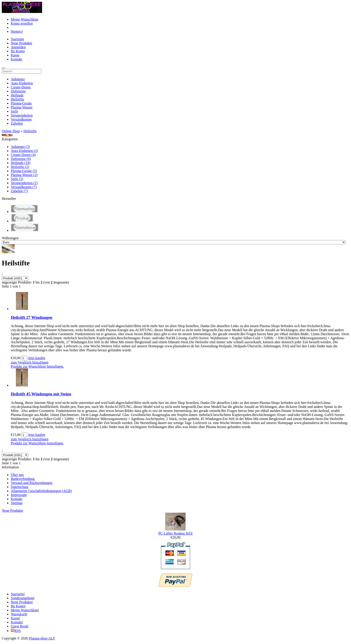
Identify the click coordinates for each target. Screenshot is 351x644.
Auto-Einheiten (22, 83)
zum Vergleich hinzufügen (30, 362)
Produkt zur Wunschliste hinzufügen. (37, 366)
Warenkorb (19, 614)
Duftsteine (18, 91)
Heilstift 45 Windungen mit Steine (41, 394)
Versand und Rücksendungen (32, 483)
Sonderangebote (22, 598)
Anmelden (18, 47)
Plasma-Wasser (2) (24, 175)
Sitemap (17, 503)
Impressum (19, 495)
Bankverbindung (23, 479)
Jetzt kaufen (37, 358)
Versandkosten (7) (24, 187)
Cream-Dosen (21, 87)
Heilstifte (17, 99)
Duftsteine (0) (21, 159)
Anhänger (18, 79)
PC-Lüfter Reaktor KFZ (175, 533)
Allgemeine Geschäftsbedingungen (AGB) (41, 491)
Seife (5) (17, 179)
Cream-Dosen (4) (23, 155)
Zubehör (17, 123)
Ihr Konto (18, 51)
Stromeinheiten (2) (24, 183)
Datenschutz (20, 487)
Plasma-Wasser (22, 107)
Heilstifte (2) (20, 167)
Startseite (17, 39)
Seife (14, 111)
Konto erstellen (22, 23)
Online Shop (11, 131)
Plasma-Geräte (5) (24, 171)
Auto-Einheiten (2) (24, 151)
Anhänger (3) (20, 147)
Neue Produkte (21, 43)
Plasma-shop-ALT (42, 638)
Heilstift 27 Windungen (31, 317)
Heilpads (17, 95)
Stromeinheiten (22, 115)
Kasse (15, 55)
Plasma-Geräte (21, 103)
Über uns (17, 475)
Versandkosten (21, 119)
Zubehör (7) (19, 191)
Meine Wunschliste (25, 19)
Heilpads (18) (21, 163)
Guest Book (19, 626)
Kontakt (17, 59)
